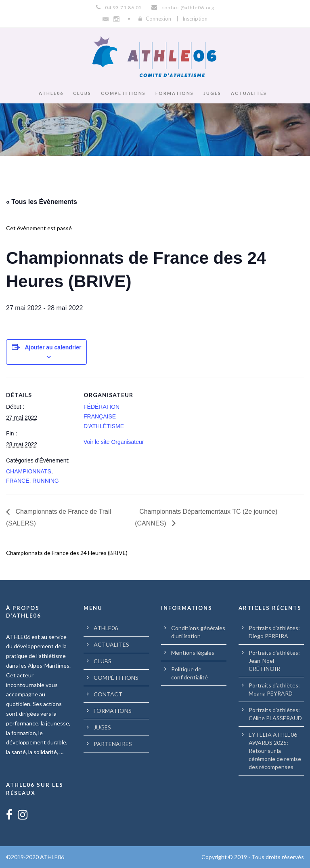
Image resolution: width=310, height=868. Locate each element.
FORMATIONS (175, 93)
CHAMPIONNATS (29, 471)
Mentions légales (193, 653)
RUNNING (45, 481)
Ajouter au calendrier (53, 347)
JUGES (212, 93)
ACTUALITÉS (249, 93)
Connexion (158, 19)
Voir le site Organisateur (114, 442)
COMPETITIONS (123, 93)
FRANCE (18, 481)
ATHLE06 (51, 93)
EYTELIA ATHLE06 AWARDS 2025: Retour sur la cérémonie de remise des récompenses (275, 751)
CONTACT (108, 694)
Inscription (195, 19)
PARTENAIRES (113, 744)
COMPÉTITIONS (116, 678)
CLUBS (82, 93)
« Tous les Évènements (42, 202)
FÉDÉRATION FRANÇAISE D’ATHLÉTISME (104, 416)
